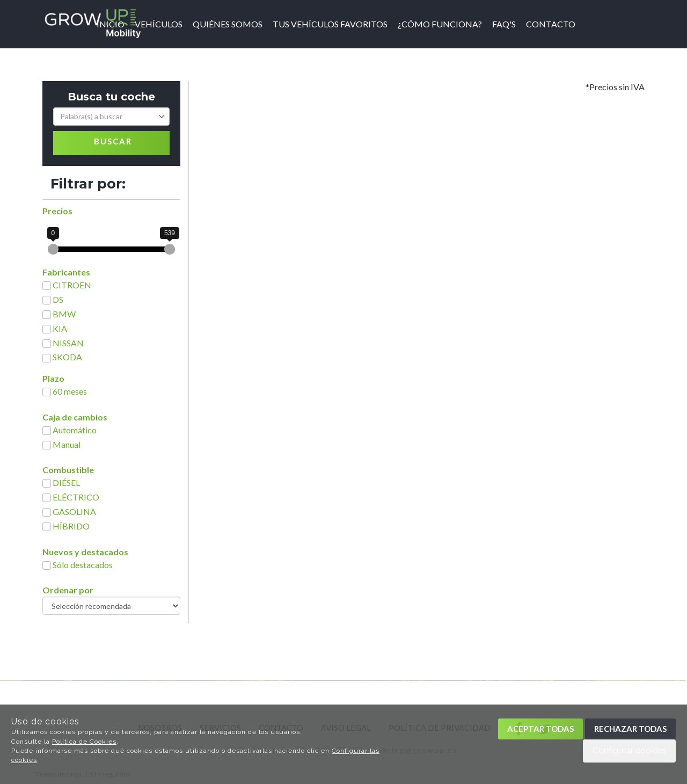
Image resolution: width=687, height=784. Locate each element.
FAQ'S (504, 24)
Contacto (551, 24)
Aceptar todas (540, 729)
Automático (75, 430)
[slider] (53, 249)
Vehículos (159, 24)
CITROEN (72, 285)
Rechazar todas (630, 729)
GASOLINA (74, 511)
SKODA (67, 357)
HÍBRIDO (71, 526)
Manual (67, 444)
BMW (64, 314)
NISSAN (68, 343)
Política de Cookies (84, 742)
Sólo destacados (83, 565)
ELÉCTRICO (76, 497)
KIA (60, 328)
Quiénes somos (228, 24)
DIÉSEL (66, 482)
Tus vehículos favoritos (330, 24)
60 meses (70, 391)
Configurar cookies (629, 750)
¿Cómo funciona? (440, 24)
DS (58, 299)
